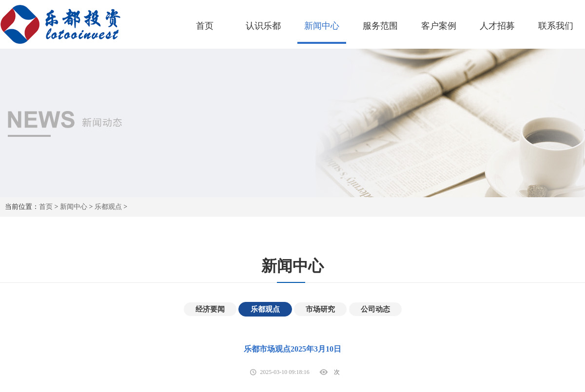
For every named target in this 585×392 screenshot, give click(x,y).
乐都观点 (108, 207)
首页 (205, 26)
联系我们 (556, 26)
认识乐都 (263, 26)
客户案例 (439, 26)
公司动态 (375, 309)
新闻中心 (322, 26)
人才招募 (497, 26)
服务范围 (380, 26)
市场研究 (320, 309)
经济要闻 (210, 309)
